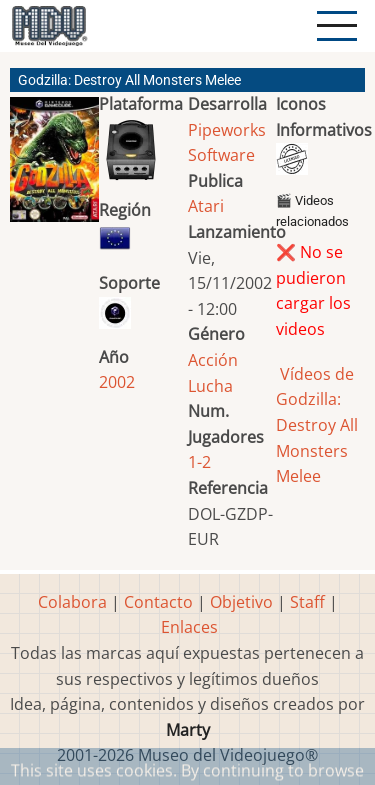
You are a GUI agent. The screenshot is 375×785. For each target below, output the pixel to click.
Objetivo (241, 602)
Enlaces (189, 627)
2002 (117, 382)
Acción (213, 360)
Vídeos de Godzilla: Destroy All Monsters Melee (317, 425)
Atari (206, 206)
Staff (307, 602)
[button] (54, 167)
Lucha (210, 386)
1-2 (199, 462)
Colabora (72, 602)
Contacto (158, 602)
